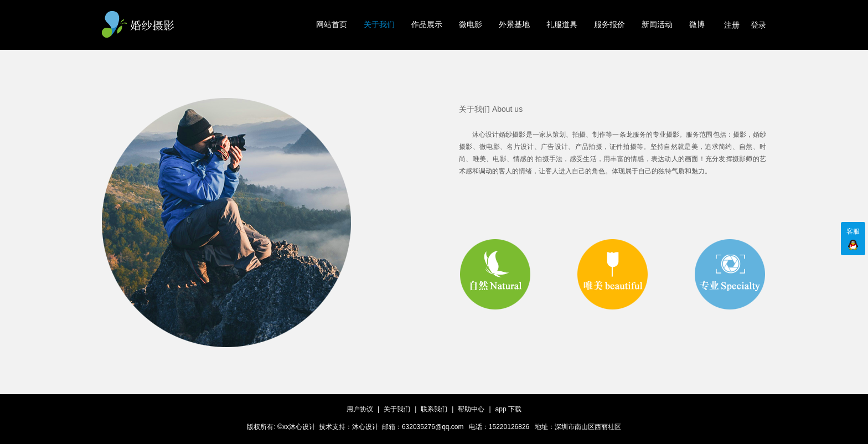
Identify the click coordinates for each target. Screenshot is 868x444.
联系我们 (434, 409)
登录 (758, 25)
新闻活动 (657, 25)
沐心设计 (365, 427)
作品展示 (427, 25)
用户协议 (360, 409)
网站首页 (332, 25)
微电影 (471, 25)
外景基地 (514, 25)
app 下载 (508, 409)
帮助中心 (471, 409)
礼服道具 (562, 25)
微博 (697, 25)
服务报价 (609, 25)
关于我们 (379, 25)
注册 (732, 25)
